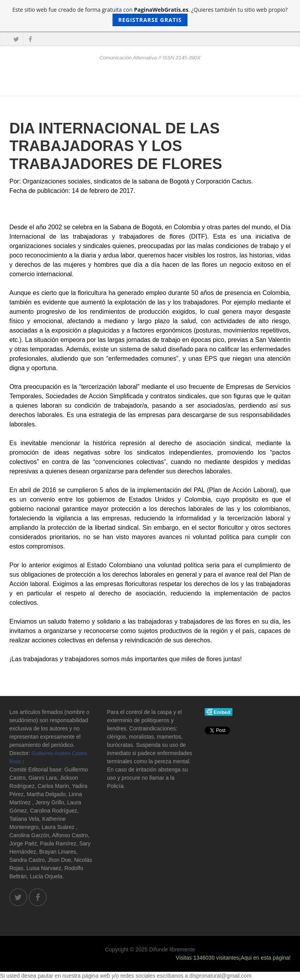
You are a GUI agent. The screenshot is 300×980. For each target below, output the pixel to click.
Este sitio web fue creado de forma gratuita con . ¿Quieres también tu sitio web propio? (150, 16)
